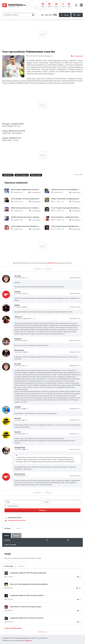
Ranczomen (19, 350)
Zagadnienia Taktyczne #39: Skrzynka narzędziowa (28, 573)
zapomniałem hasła (15, 518)
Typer (77, 15)
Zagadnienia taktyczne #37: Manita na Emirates (27, 618)
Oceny (65, 15)
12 (77, 56)
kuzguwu (18, 339)
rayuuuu (18, 292)
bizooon (18, 418)
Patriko (17, 305)
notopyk (18, 407)
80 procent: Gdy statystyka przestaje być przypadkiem (29, 584)
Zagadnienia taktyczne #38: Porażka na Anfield (27, 595)
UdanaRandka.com (42, 632)
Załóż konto (51, 263)
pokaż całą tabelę (10, 545)
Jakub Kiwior (8, 175)
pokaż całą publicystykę (13, 628)
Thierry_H (18, 317)
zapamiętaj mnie (11, 506)
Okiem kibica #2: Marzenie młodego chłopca (26, 607)
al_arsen (18, 276)
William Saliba (36, 175)
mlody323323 (20, 448)
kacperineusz (20, 474)
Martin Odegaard (22, 175)
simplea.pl (28, 641)
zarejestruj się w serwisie (17, 520)
